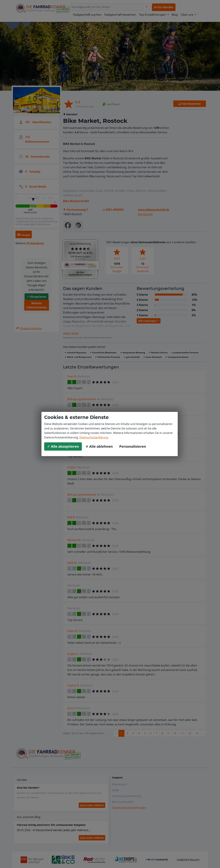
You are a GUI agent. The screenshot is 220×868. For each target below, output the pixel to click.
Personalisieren (133, 446)
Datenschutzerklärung (94, 437)
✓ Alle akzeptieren (63, 446)
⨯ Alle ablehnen (99, 446)
